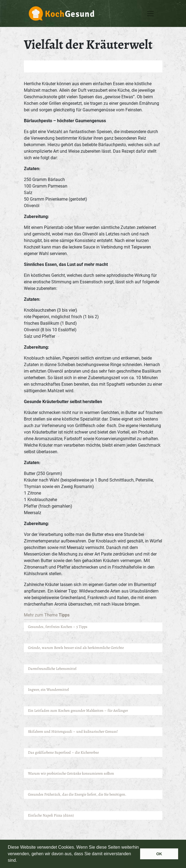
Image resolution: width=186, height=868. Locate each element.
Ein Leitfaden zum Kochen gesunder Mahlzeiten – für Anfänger (78, 711)
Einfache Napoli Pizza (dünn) (51, 815)
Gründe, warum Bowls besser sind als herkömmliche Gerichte (76, 648)
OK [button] (159, 854)
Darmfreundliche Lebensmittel (53, 669)
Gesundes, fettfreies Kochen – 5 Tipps (58, 627)
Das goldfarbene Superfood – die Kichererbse (63, 752)
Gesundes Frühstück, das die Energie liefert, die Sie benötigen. (77, 794)
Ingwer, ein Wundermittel (48, 690)
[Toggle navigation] (150, 14)
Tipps (64, 615)
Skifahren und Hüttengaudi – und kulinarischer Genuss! (73, 731)
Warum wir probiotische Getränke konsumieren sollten (71, 773)
